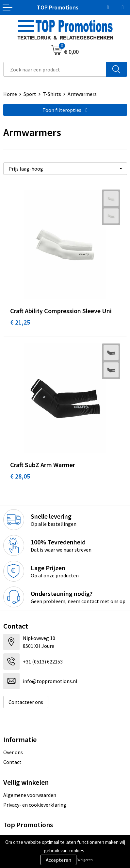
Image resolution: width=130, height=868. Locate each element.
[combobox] (55, 69)
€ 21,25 (20, 322)
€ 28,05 (20, 476)
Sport (30, 94)
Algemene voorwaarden (30, 795)
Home (10, 94)
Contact (12, 762)
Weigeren (85, 860)
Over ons (13, 752)
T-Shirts (52, 94)
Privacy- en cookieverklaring (35, 805)
